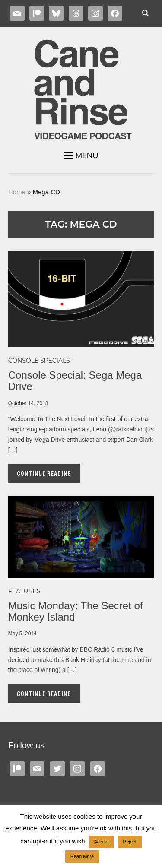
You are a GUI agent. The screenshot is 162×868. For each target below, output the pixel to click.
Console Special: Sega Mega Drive (75, 381)
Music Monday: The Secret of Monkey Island (76, 611)
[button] (81, 155)
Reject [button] (130, 842)
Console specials (39, 361)
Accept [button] (102, 842)
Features (24, 591)
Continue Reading (44, 473)
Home (17, 192)
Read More (82, 856)
